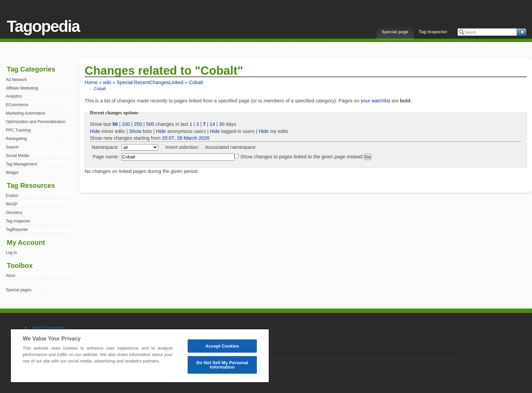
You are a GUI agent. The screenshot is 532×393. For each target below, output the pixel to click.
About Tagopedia (48, 328)
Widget (12, 173)
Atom (11, 276)
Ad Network (16, 80)
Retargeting (16, 139)
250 (138, 124)
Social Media (17, 156)
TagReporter (17, 230)
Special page (395, 32)
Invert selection (182, 147)
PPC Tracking (18, 130)
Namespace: (105, 147)
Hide (95, 131)
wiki (107, 82)
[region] (140, 355)
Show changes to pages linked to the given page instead (301, 157)
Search (12, 147)
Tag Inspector (433, 32)
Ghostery (14, 213)
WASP (12, 204)
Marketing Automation (25, 113)
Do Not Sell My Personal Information (222, 365)
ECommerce (17, 105)
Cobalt (196, 82)
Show (135, 131)
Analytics (14, 96)
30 (222, 124)
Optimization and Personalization (35, 122)
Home (91, 82)
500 (150, 124)
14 (212, 124)
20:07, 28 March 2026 (186, 138)
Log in (11, 253)
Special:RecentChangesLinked (150, 82)
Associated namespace (230, 147)
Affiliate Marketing (22, 88)
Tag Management (22, 164)
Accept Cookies (222, 346)
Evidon (12, 196)
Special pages (18, 290)
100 (126, 124)
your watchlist (375, 101)
